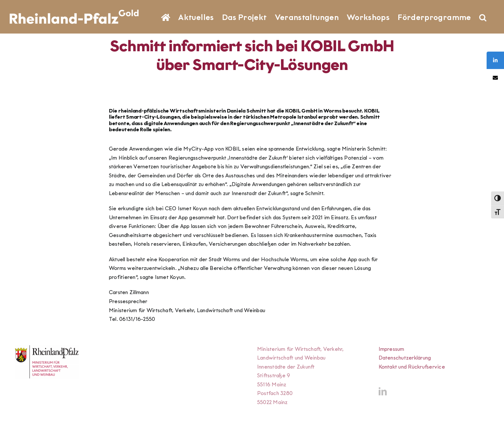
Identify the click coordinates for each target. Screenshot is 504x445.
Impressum (392, 349)
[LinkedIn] (383, 391)
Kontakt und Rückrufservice (412, 367)
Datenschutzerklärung (405, 358)
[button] (483, 17)
